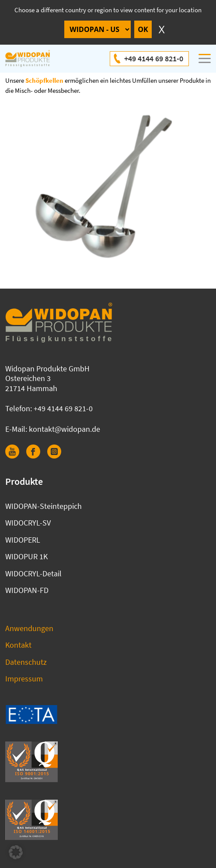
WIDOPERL (23, 540)
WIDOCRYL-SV (28, 523)
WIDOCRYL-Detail (33, 573)
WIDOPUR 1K (26, 556)
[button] (16, 852)
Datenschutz (26, 662)
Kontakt (18, 645)
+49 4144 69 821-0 (154, 58)
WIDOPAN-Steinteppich (44, 506)
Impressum (24, 679)
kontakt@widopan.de (64, 429)
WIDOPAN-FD (27, 590)
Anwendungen (29, 628)
